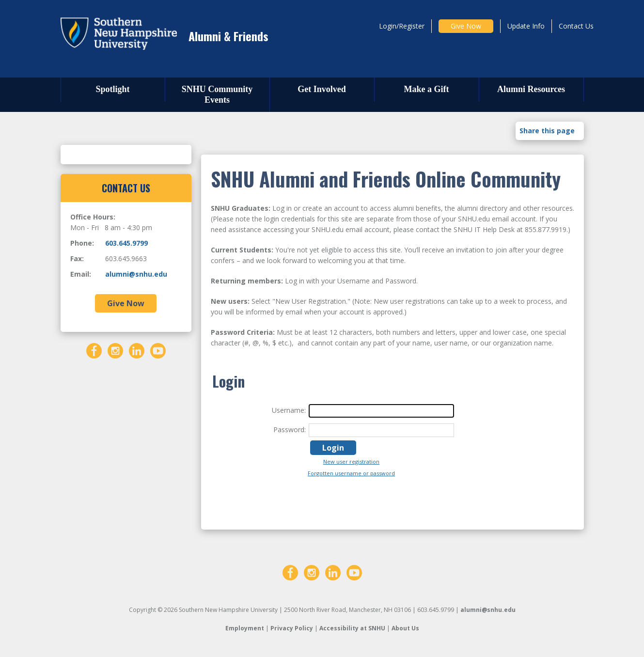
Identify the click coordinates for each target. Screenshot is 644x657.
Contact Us (576, 26)
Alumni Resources (531, 89)
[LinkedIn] (137, 350)
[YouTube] (158, 350)
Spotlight (112, 89)
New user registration (351, 461)
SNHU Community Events (217, 94)
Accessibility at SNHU (352, 628)
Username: (289, 410)
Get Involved (322, 89)
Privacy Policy (292, 628)
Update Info (526, 26)
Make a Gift (427, 89)
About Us (405, 628)
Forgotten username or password (351, 473)
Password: (290, 430)
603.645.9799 (126, 243)
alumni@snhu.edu (136, 274)
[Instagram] (115, 350)
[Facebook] (94, 350)
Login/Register (402, 26)
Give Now (466, 26)
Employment (245, 628)
